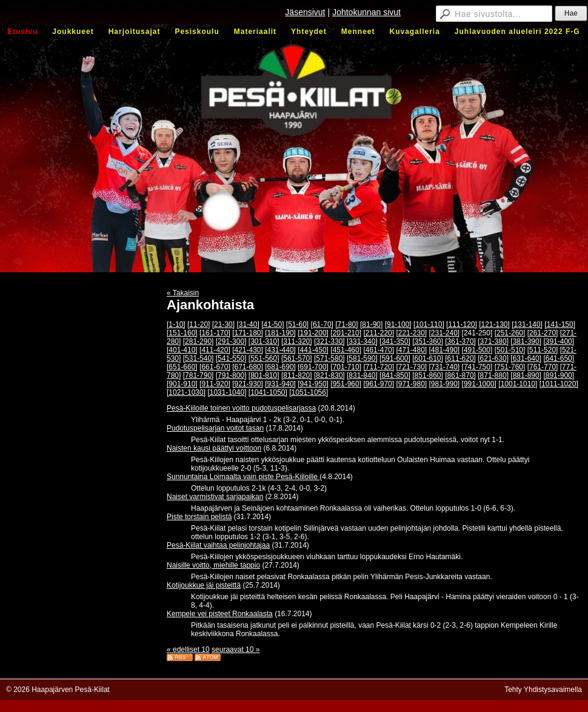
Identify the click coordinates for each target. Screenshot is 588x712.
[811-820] (297, 375)
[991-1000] (479, 384)
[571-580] (329, 358)
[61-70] (322, 324)
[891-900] (559, 375)
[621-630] (493, 358)
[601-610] (428, 358)
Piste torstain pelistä (199, 517)
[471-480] (411, 350)
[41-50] (272, 324)
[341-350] (395, 341)
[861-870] (460, 375)
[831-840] (362, 375)
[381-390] (526, 341)
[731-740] (445, 367)
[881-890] (526, 375)
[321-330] (329, 341)
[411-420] (215, 350)
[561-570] (297, 358)
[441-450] (313, 350)
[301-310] (264, 341)
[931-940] (280, 384)
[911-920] (215, 384)
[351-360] (428, 341)
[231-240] (445, 333)
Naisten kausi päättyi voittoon (214, 448)
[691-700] (313, 367)
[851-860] (428, 375)
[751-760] (510, 367)
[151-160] (182, 333)
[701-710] (346, 367)
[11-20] (199, 324)
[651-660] (182, 367)
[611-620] (460, 358)
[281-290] (199, 341)
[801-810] (264, 375)
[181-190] (280, 333)
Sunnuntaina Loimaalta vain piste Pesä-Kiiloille (243, 477)
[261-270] (543, 333)
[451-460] (346, 350)
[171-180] (248, 333)
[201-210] (346, 333)
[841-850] (395, 375)
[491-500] (477, 350)
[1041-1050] (268, 392)
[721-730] (411, 367)
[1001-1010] (518, 384)
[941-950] (313, 384)
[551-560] (264, 358)
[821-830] (329, 375)
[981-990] (445, 384)
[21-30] (223, 324)
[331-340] (362, 341)
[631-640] (526, 358)
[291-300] (231, 341)
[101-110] (429, 324)
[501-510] (510, 350)
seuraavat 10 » (236, 650)
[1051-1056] (309, 392)
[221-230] (411, 333)
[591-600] (395, 358)
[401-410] (182, 350)
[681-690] (280, 367)
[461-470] (379, 350)
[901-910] (182, 384)
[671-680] (248, 367)
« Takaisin (183, 293)
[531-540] (199, 358)
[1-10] (176, 324)
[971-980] (411, 384)
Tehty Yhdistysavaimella (543, 690)
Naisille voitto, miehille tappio (213, 565)
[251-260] (510, 333)
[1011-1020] (559, 384)
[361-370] (460, 341)
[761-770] (543, 367)
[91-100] (398, 324)
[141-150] (560, 324)
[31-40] (248, 324)
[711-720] (379, 367)
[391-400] (559, 341)
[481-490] (445, 350)
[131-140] (527, 324)
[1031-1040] (227, 392)
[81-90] (371, 324)
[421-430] (248, 350)
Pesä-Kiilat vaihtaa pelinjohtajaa (218, 545)
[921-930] (248, 384)
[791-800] (231, 375)
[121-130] (494, 324)
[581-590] (362, 358)
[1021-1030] (186, 392)
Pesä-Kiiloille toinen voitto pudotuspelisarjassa (241, 408)
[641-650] (559, 358)
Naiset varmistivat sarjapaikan (215, 497)
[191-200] (313, 333)
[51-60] (297, 324)
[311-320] (297, 341)
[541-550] (231, 358)
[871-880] (493, 375)
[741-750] (477, 367)
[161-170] (215, 333)
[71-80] (346, 324)
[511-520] (543, 350)
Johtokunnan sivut (366, 12)
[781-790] (199, 375)
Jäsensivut (305, 12)
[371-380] (493, 341)
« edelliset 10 (188, 650)
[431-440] (280, 350)
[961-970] (379, 384)
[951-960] (346, 384)
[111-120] (462, 324)
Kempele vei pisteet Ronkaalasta (220, 614)
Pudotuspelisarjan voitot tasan (215, 428)
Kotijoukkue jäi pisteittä (204, 585)
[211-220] (379, 333)
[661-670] (215, 367)
